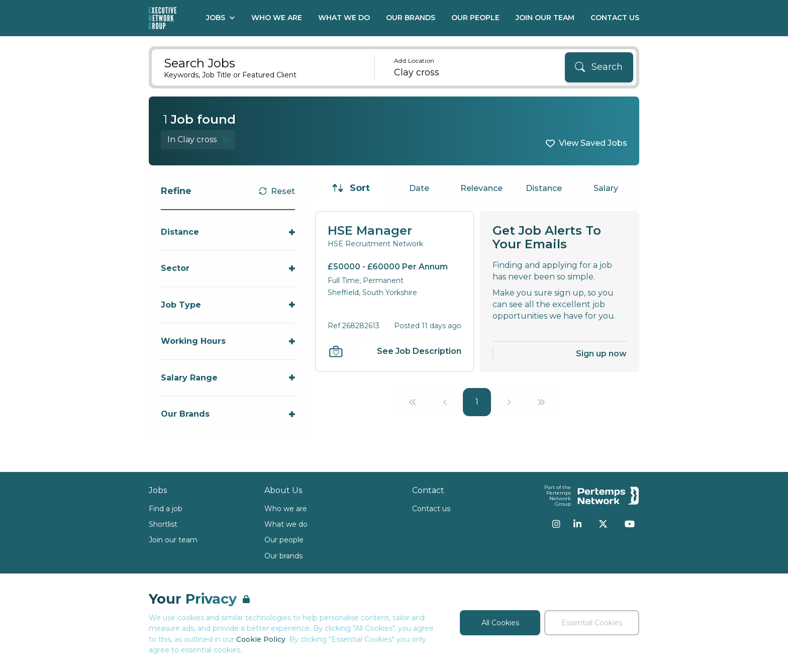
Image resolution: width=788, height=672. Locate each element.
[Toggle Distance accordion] (228, 232)
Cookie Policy (261, 639)
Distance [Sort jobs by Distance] (544, 188)
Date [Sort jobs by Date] (419, 188)
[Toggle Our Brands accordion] (228, 414)
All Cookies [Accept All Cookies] (500, 623)
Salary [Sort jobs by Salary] (606, 188)
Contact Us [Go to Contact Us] (615, 18)
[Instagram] (556, 524)
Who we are (286, 509)
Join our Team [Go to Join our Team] (545, 18)
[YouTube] (630, 524)
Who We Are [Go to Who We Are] (277, 18)
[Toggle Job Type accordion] (228, 305)
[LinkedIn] (577, 524)
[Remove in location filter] (198, 139)
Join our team (173, 540)
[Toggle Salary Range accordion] (228, 378)
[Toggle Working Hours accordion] (228, 341)
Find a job (166, 509)
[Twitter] (603, 524)
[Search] (599, 67)
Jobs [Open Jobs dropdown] (221, 18)
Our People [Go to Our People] (475, 18)
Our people (284, 540)
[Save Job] (336, 351)
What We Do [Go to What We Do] (344, 18)
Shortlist (163, 524)
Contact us (431, 509)
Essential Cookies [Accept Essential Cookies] (592, 623)
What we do (286, 524)
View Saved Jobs (593, 143)
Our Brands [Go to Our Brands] (411, 18)
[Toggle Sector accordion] (228, 268)
